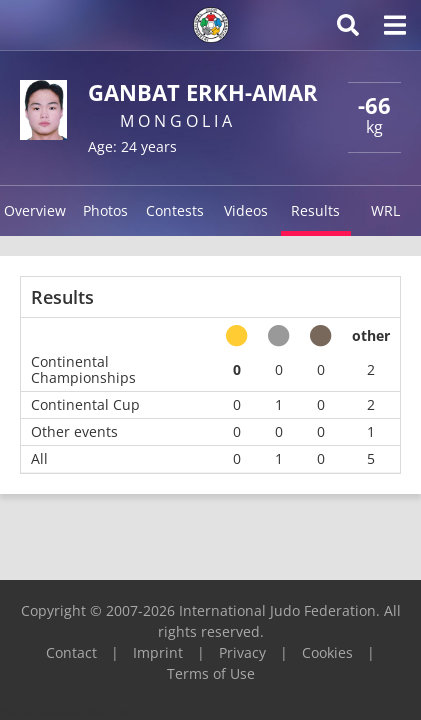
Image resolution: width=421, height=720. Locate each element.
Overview (35, 210)
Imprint (158, 652)
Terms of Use (211, 673)
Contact (71, 652)
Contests (175, 210)
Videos (246, 210)
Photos (105, 210)
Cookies (327, 652)
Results (315, 210)
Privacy (242, 652)
